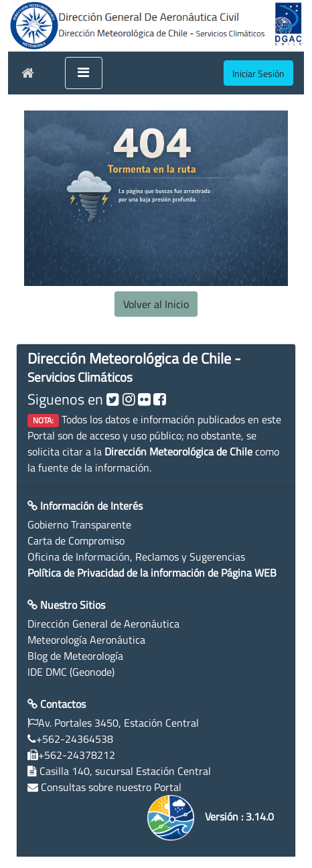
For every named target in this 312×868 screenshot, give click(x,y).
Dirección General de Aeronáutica (103, 624)
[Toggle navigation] (84, 73)
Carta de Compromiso (76, 540)
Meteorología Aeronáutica (86, 640)
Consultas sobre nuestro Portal (111, 787)
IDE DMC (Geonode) (71, 672)
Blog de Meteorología (75, 656)
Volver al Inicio (156, 304)
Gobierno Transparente (79, 524)
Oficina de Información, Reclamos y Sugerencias (136, 557)
